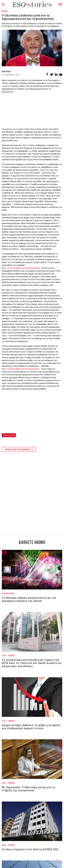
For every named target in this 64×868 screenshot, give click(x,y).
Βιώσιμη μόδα (9, 435)
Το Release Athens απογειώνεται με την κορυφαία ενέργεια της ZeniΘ (29, 599)
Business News (8, 593)
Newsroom (6, 71)
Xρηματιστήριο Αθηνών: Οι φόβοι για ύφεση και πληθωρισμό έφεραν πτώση (31, 727)
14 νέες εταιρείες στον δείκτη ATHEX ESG (30, 849)
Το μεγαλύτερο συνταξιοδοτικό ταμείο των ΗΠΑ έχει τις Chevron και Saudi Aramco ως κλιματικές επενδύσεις (32, 663)
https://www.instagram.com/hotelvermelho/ (21, 369)
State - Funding (8, 656)
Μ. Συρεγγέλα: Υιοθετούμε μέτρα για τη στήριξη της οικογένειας (28, 789)
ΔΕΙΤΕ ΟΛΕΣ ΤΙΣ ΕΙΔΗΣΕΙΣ (19, 449)
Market (5, 11)
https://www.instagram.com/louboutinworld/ (21, 268)
